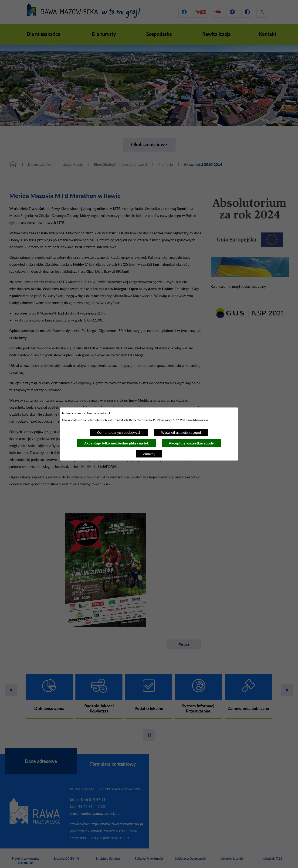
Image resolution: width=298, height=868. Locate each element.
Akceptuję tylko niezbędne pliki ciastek (116, 443)
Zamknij (149, 454)
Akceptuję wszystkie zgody (191, 443)
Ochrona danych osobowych (119, 432)
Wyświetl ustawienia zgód (181, 432)
